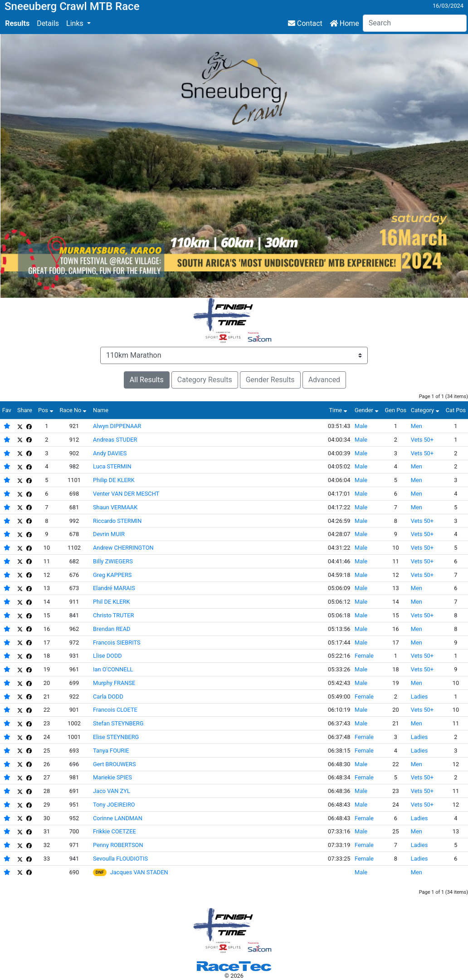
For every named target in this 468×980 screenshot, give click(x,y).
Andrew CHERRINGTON (123, 548)
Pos (47, 410)
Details (48, 23)
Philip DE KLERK (114, 480)
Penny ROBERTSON (118, 845)
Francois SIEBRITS (117, 643)
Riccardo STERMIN (117, 521)
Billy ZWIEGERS (113, 561)
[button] (78, 24)
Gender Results (270, 380)
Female (364, 656)
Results (17, 23)
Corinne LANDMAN (118, 818)
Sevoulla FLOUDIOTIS (120, 859)
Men (417, 426)
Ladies (419, 697)
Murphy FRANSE (114, 683)
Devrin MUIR (109, 534)
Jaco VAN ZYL (112, 791)
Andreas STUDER (115, 440)
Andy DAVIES (110, 453)
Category (426, 410)
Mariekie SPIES (112, 777)
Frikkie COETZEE (115, 831)
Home (344, 23)
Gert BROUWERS (115, 764)
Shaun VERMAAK (115, 507)
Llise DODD (107, 656)
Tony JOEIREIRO (114, 805)
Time (339, 410)
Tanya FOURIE (111, 751)
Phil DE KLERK (111, 602)
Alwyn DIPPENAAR (117, 426)
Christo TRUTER (113, 615)
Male (361, 426)
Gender (368, 410)
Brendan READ (112, 629)
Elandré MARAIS (114, 588)
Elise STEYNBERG (116, 737)
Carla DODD (108, 697)
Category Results (205, 380)
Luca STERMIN (112, 466)
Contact (305, 23)
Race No (74, 410)
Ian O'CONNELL (113, 669)
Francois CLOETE (115, 710)
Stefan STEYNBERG (118, 723)
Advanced (324, 380)
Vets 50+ (422, 440)
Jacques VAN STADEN (139, 872)
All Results (147, 380)
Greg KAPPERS (112, 575)
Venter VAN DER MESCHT (126, 494)
